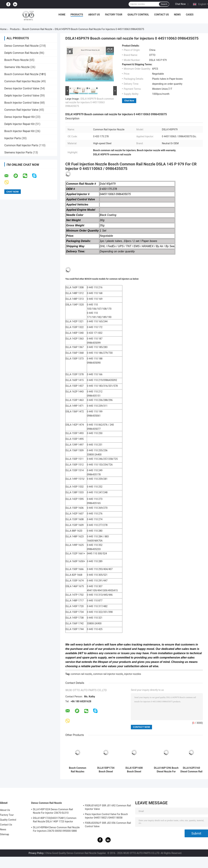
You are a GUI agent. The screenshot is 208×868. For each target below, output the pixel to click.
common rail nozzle (81, 674)
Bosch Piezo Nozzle (17, 60)
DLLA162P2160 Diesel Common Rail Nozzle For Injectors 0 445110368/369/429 (191, 770)
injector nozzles (133, 674)
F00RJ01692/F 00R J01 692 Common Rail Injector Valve (108, 807)
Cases (190, 15)
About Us (94, 15)
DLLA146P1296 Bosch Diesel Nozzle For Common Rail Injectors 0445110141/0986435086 (166, 770)
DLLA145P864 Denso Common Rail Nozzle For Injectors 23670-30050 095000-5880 (56, 829)
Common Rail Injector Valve (21, 110)
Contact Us (161, 15)
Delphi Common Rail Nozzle (21, 53)
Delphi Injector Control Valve (22, 96)
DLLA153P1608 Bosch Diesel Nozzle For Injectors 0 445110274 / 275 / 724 (134, 770)
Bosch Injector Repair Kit (19, 131)
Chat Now (180, 4)
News (177, 15)
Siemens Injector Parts (18, 152)
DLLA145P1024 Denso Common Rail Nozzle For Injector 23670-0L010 (53, 811)
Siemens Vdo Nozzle (17, 67)
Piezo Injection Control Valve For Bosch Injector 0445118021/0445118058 (106, 816)
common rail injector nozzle (108, 674)
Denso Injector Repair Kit (19, 117)
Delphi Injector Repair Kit (19, 124)
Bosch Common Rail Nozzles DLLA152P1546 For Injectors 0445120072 (78, 770)
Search (164, 4)
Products (77, 15)
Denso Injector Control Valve (22, 88)
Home (62, 15)
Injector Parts (13, 138)
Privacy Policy (36, 853)
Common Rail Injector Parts (21, 145)
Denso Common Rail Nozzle (21, 46)
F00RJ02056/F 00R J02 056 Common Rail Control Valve (108, 825)
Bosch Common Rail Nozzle (37, 29)
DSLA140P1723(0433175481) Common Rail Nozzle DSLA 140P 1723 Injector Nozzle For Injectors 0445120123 (55, 820)
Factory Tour (114, 15)
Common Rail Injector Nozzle (22, 81)
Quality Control (138, 15)
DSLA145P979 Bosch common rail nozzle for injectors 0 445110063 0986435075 (90, 102)
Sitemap (5, 834)
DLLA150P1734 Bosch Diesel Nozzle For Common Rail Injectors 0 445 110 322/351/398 (106, 770)
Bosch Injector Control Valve (22, 103)
